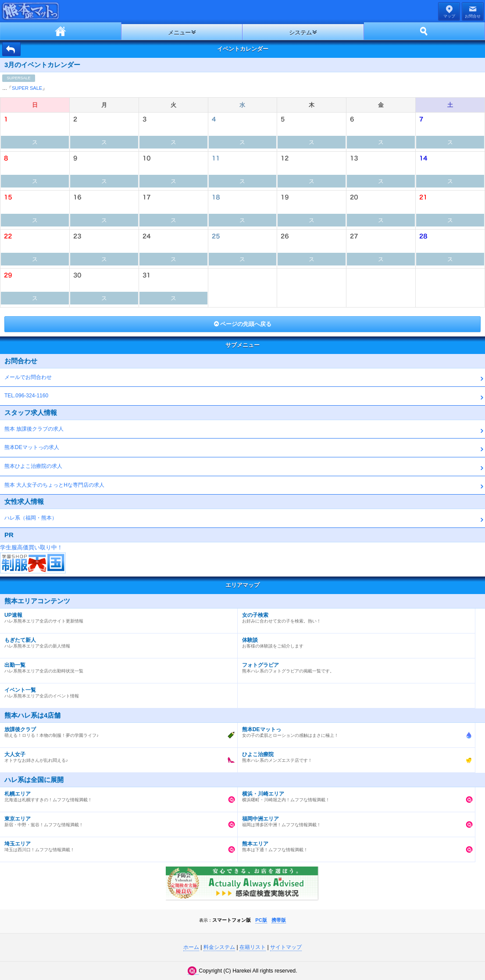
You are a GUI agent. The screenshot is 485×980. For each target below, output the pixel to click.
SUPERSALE (18, 78)
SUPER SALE (27, 88)
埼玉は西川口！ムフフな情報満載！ (116, 845)
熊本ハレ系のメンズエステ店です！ (354, 755)
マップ (449, 16)
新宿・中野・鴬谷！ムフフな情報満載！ (116, 820)
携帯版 (279, 920)
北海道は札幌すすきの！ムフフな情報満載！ (116, 795)
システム (300, 33)
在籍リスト (253, 947)
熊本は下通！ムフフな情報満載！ (354, 845)
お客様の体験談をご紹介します (354, 641)
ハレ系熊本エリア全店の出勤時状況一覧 (116, 666)
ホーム (61, 31)
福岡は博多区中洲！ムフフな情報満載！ (354, 820)
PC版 (261, 920)
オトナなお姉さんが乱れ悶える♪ (116, 755)
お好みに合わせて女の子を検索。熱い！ (354, 616)
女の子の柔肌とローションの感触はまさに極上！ (354, 730)
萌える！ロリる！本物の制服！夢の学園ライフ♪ (116, 730)
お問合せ (473, 16)
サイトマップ (286, 947)
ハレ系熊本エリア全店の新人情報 (116, 641)
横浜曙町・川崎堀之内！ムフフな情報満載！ (354, 795)
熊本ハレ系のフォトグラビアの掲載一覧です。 (354, 666)
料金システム (219, 947)
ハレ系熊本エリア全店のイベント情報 (116, 691)
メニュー (179, 33)
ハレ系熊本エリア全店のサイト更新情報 (116, 616)
